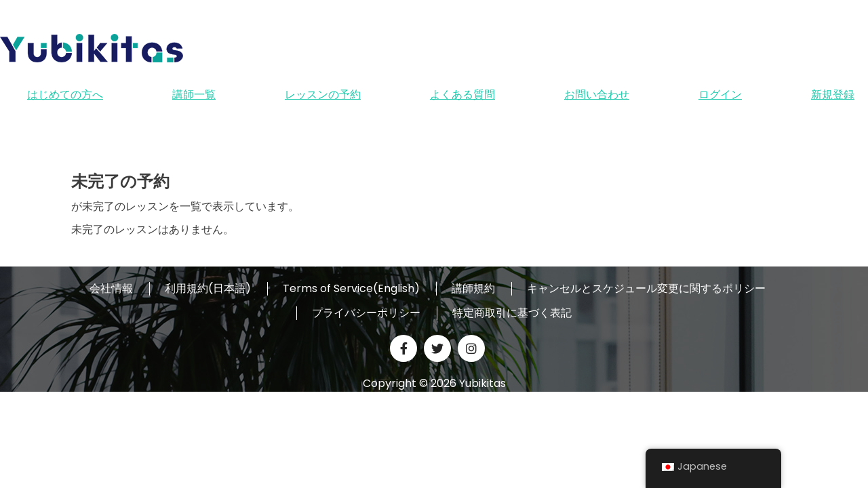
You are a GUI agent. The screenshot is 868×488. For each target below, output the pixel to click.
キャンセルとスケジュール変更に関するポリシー (646, 289)
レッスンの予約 (323, 95)
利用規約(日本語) (208, 289)
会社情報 (111, 289)
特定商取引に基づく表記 (512, 313)
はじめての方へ (65, 95)
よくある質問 (462, 95)
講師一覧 (194, 95)
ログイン (720, 95)
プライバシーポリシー (366, 313)
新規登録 (833, 95)
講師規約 (473, 289)
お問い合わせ (597, 95)
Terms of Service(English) (351, 289)
